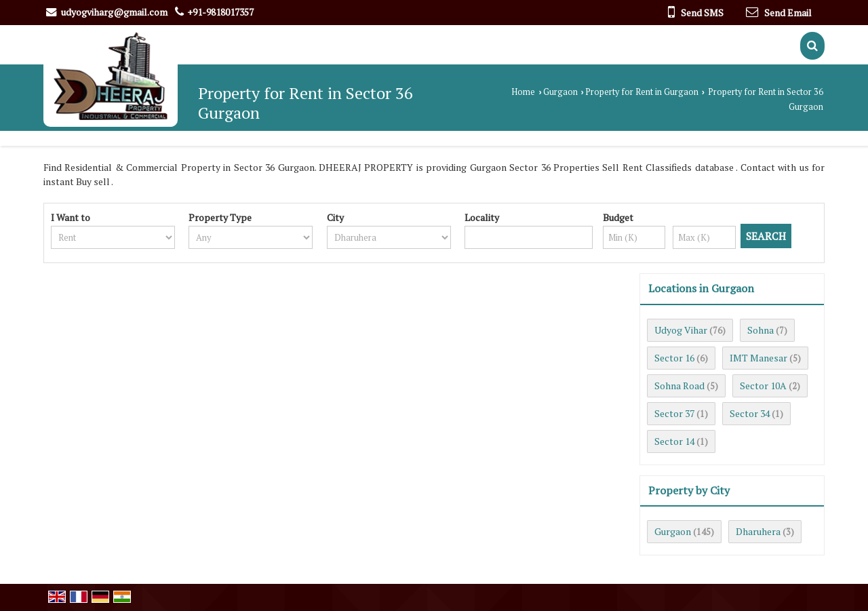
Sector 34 (750, 413)
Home (523, 92)
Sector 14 (674, 441)
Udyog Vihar (681, 330)
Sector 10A (763, 386)
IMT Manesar (758, 358)
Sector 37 (674, 413)
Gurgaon (560, 92)
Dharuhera (758, 531)
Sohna (761, 330)
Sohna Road (679, 386)
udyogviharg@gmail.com (114, 12)
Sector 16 (674, 358)
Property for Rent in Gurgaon (642, 92)
